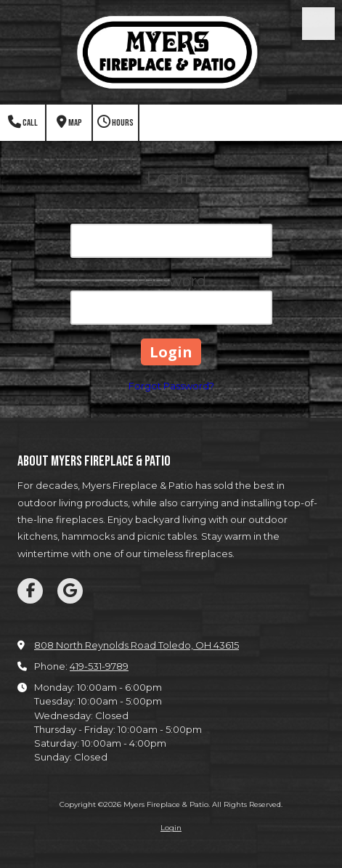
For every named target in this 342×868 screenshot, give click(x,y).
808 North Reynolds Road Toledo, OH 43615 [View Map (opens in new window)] (137, 645)
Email (171, 215)
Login (171, 828)
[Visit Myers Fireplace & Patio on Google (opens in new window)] (70, 591)
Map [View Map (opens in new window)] (69, 122)
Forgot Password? (171, 386)
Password (171, 281)
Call (23, 122)
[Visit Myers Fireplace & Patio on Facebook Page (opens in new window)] (30, 591)
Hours (115, 122)
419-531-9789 (99, 666)
